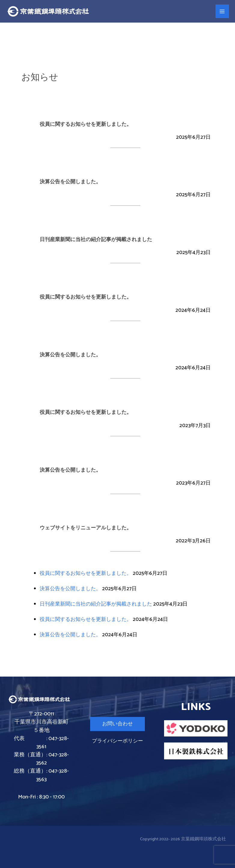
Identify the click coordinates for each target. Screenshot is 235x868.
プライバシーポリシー (117, 741)
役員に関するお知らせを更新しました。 (86, 573)
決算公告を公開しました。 (70, 589)
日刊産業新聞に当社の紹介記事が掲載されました (96, 604)
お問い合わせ (117, 724)
